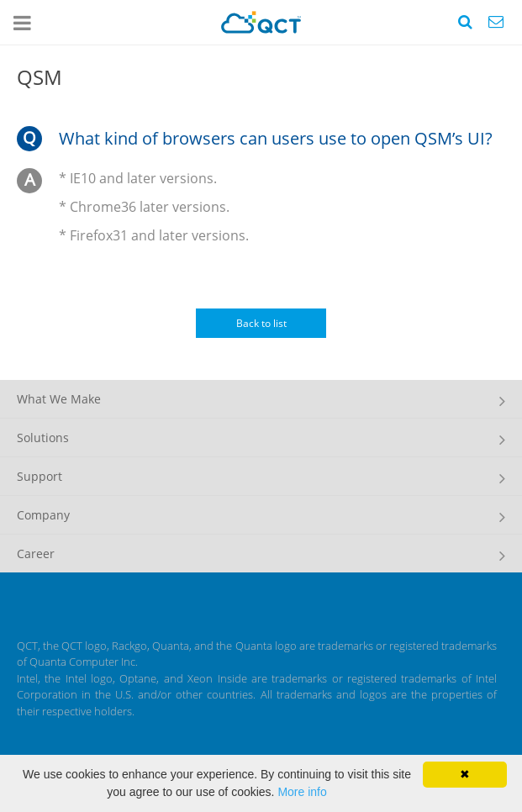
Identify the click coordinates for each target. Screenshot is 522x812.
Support (40, 476)
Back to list (261, 323)
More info (302, 792)
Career (36, 554)
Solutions (43, 438)
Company (43, 515)
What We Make (59, 399)
